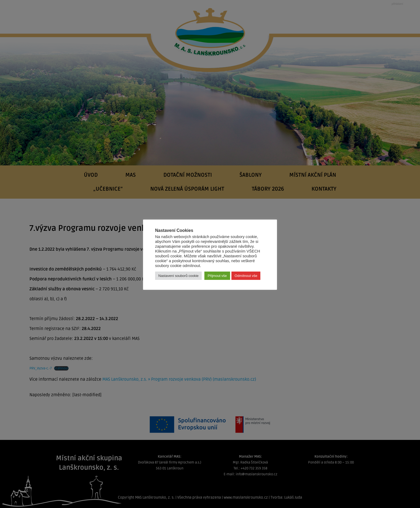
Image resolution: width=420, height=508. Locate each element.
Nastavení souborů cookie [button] (178, 276)
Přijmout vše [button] (217, 276)
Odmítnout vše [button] (246, 276)
